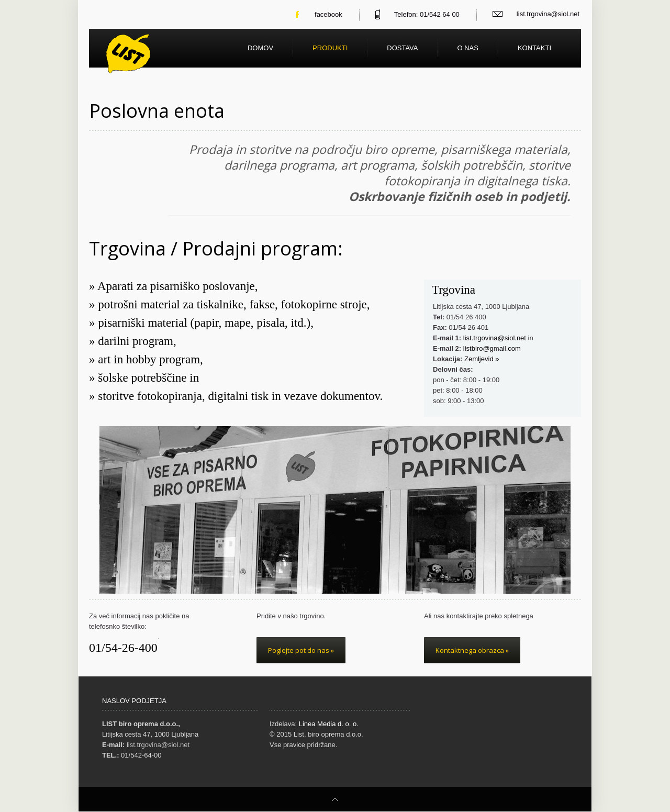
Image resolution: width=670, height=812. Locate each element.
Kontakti (534, 48)
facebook (328, 14)
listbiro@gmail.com (492, 348)
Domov (260, 48)
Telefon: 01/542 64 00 (427, 14)
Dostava (402, 48)
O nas (467, 48)
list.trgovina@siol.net (548, 14)
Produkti (330, 48)
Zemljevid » (482, 359)
